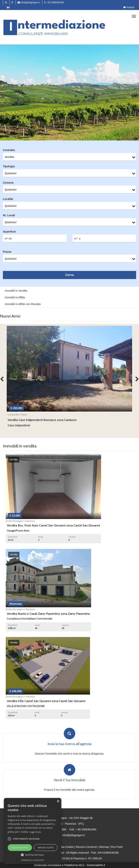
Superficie (9, 232)
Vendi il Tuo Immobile (70, 780)
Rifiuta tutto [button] (46, 848)
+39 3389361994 (54, 2)
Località (8, 199)
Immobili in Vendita (16, 291)
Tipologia (9, 166)
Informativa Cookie (63, 847)
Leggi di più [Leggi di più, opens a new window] (35, 832)
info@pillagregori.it (29, 2)
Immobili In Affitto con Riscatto (23, 304)
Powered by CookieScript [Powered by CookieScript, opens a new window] (33, 860)
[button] (9, 839)
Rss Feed (117, 847)
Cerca (69, 275)
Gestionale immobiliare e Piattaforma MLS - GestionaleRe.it (69, 865)
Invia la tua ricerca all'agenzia (70, 744)
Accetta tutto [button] (20, 848)
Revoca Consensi (86, 847)
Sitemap (104, 847)
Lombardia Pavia (17, 415)
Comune (8, 183)
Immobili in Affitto (15, 297)
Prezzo (7, 252)
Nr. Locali (9, 215)
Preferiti (129, 7)
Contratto (9, 150)
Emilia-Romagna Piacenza (20, 521)
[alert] (33, 831)
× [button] (58, 801)
